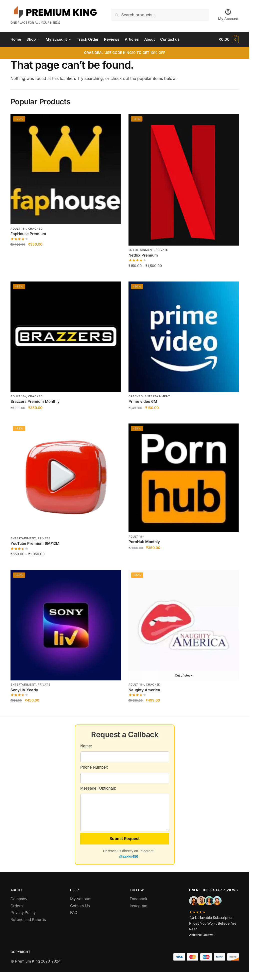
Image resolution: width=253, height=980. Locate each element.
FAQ (74, 912)
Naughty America (144, 690)
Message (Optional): (98, 788)
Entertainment (141, 250)
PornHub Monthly (144, 542)
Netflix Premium (143, 255)
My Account (228, 15)
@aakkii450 (129, 856)
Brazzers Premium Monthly (35, 401)
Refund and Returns (28, 919)
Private (162, 250)
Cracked (35, 229)
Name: (86, 746)
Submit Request (125, 839)
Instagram (138, 906)
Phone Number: (94, 767)
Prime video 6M (143, 401)
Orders (17, 906)
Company (19, 899)
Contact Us (80, 906)
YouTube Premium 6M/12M (35, 543)
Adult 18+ (18, 229)
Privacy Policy (23, 912)
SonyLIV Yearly (24, 690)
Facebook (138, 899)
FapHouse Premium (28, 234)
